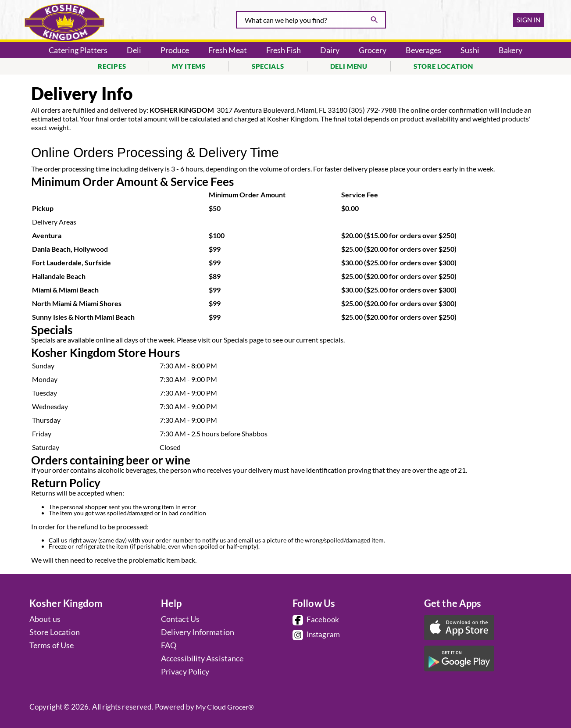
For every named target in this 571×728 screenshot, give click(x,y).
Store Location (55, 632)
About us (45, 619)
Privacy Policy (185, 671)
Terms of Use (52, 645)
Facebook (316, 620)
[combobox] (311, 20)
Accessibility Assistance (202, 658)
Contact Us (180, 619)
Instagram (316, 635)
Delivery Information (198, 632)
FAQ (169, 645)
